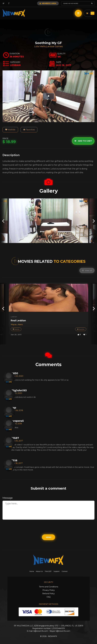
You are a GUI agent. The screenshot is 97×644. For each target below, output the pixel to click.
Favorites (29, 130)
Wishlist (10, 130)
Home (32, 571)
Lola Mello (40, 46)
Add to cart (83, 141)
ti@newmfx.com (41, 631)
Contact (65, 571)
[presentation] (3, 221)
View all (87, 270)
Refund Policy (48, 594)
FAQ (49, 597)
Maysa (14, 324)
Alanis (20, 324)
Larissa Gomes (54, 46)
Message (8, 498)
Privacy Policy (49, 590)
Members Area (48, 3)
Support (57, 571)
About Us (39, 571)
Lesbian (14, 317)
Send (48, 537)
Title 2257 (48, 571)
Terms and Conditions (49, 587)
